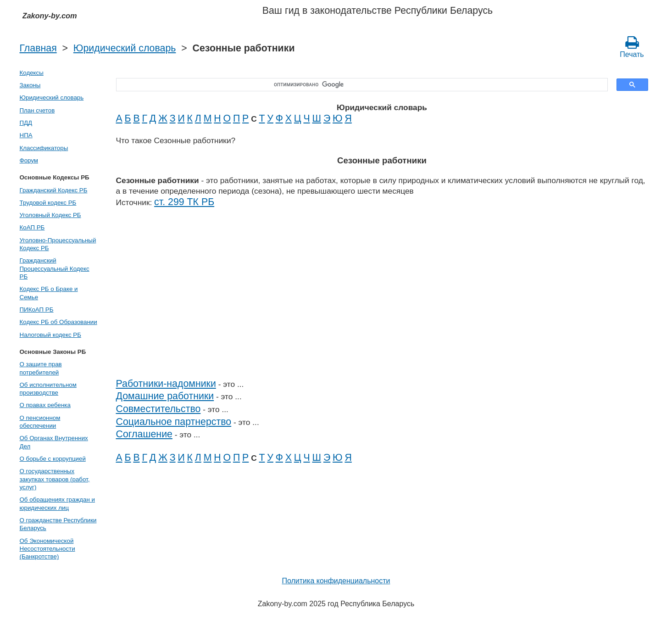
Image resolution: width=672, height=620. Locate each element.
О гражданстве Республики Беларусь (58, 524)
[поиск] (359, 85)
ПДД (26, 123)
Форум (29, 160)
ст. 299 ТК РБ (184, 202)
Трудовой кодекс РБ (48, 203)
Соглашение (144, 434)
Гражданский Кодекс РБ (54, 190)
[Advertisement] (382, 298)
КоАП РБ (32, 227)
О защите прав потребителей (41, 368)
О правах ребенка (45, 405)
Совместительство (158, 409)
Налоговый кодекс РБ (50, 335)
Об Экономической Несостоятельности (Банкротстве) (47, 549)
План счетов (37, 110)
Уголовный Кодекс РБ (50, 215)
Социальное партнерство (174, 422)
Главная (38, 48)
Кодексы (32, 73)
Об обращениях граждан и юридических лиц (58, 503)
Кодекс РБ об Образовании (58, 322)
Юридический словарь (125, 48)
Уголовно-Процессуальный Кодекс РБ (58, 244)
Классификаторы (44, 148)
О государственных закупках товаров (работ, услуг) (55, 479)
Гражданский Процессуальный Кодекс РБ (55, 268)
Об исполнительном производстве (48, 389)
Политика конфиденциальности (336, 581)
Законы (30, 85)
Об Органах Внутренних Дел (54, 442)
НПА (26, 135)
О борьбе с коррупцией (53, 459)
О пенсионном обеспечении (40, 422)
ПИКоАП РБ (37, 310)
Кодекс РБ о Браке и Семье (49, 293)
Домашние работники (165, 396)
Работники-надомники (166, 384)
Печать (632, 47)
